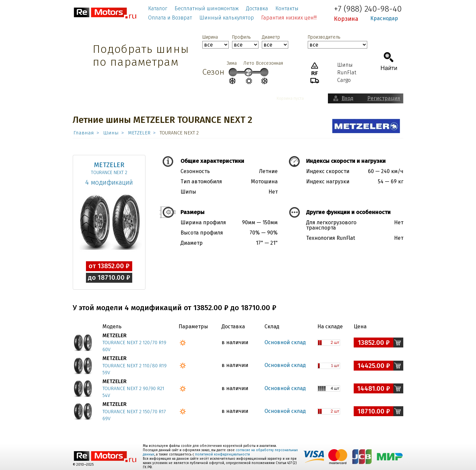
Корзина (346, 19)
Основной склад (285, 342)
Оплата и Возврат (170, 18)
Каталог (158, 8)
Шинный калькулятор (227, 18)
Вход (347, 98)
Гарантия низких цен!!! (289, 18)
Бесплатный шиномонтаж (207, 8)
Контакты (287, 8)
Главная (84, 133)
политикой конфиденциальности (222, 454)
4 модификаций (109, 182)
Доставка (257, 8)
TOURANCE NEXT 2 (109, 173)
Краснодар (384, 18)
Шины (111, 133)
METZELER (139, 133)
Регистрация (384, 98)
